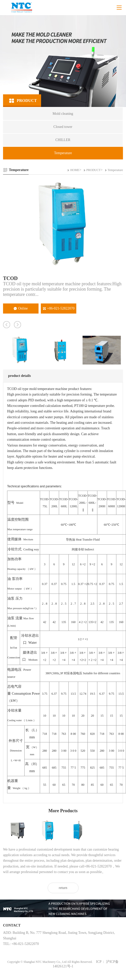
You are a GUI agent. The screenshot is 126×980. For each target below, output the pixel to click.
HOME (75, 170)
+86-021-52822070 (59, 308)
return (63, 888)
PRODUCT (94, 170)
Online (21, 308)
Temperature (115, 170)
